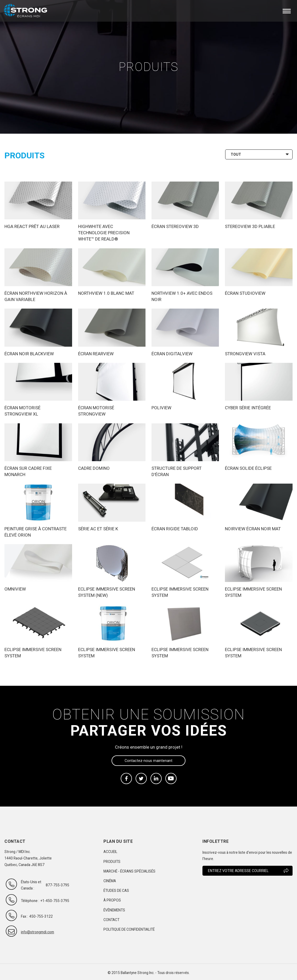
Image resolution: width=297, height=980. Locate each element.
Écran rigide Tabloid (175, 529)
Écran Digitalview (172, 354)
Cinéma (110, 881)
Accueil (110, 852)
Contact (111, 920)
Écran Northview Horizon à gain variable (36, 296)
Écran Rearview (96, 354)
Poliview (161, 408)
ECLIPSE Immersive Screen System (180, 592)
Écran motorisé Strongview (96, 411)
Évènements (114, 910)
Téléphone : (30, 901)
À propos (112, 900)
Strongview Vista (245, 354)
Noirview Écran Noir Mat (253, 529)
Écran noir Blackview (29, 354)
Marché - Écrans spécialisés (129, 871)
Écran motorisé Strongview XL (22, 411)
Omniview (15, 589)
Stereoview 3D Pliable (250, 226)
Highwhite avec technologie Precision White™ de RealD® (104, 233)
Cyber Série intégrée (248, 408)
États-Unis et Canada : (31, 885)
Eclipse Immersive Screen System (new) (107, 592)
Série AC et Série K (98, 529)
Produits (112, 862)
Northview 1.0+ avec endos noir (182, 296)
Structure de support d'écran (177, 471)
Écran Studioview (245, 293)
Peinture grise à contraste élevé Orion (36, 532)
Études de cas (116, 891)
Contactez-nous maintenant (148, 761)
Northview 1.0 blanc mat (106, 293)
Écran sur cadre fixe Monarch (28, 471)
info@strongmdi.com (33, 932)
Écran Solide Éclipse (248, 468)
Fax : (24, 916)
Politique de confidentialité (129, 929)
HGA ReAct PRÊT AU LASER (32, 226)
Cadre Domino (94, 468)
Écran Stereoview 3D (175, 226)
